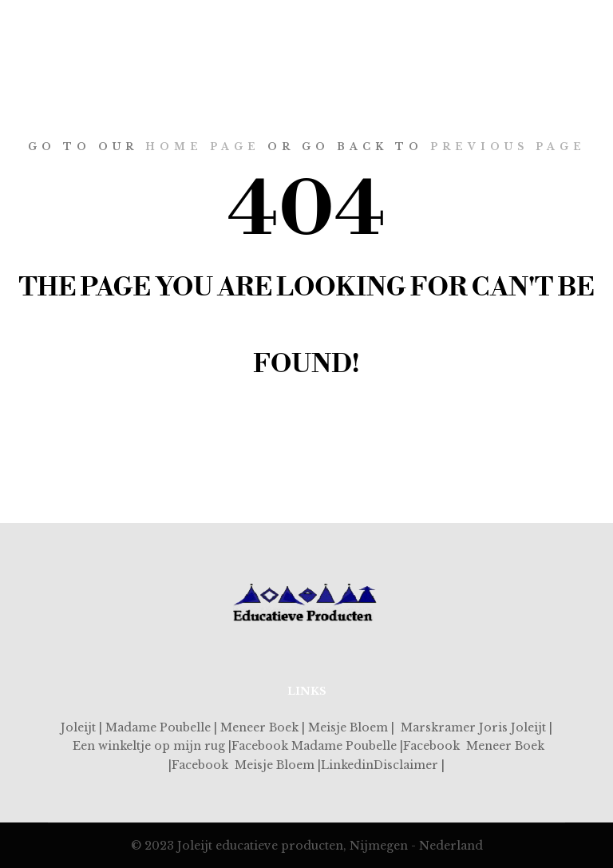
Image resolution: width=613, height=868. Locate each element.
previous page (508, 147)
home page (203, 147)
